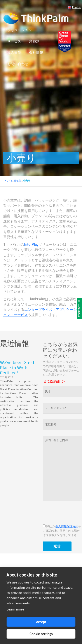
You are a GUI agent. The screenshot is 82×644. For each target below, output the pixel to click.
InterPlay (31, 244)
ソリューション (19, 30)
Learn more (15, 609)
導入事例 (14, 52)
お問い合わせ (18, 64)
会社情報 (36, 52)
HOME (8, 181)
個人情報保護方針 (67, 526)
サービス (14, 41)
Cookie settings (41, 634)
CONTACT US (79, 309)
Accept (41, 622)
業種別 (34, 41)
